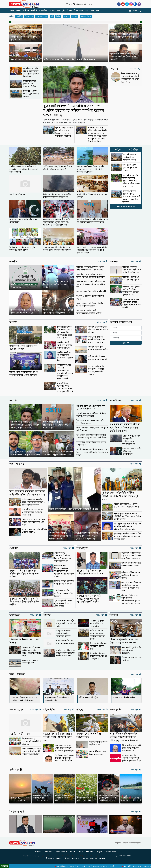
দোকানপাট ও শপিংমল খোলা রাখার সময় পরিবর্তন (92, 196)
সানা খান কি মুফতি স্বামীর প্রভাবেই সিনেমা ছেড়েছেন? (132, 650)
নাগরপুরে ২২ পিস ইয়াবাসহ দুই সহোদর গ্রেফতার (31, 94)
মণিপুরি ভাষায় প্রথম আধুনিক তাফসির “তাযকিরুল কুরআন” (63, 633)
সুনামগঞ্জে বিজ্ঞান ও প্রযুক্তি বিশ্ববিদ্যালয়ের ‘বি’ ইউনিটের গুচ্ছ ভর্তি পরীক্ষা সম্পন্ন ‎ (92, 221)
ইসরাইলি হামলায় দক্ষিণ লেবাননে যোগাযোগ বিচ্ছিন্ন (29, 84)
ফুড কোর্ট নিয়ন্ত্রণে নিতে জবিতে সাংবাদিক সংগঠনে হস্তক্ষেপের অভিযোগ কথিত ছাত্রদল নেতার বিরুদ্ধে (73, 110)
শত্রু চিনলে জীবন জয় (17, 194)
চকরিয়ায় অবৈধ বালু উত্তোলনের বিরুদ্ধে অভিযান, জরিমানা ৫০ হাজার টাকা (57, 168)
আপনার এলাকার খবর (121, 322)
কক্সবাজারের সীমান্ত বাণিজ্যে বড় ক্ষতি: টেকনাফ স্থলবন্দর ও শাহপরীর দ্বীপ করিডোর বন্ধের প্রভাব (91, 169)
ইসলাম (47, 615)
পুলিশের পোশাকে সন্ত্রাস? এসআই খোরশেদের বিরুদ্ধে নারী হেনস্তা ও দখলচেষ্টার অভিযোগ (131, 197)
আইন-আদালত (17, 464)
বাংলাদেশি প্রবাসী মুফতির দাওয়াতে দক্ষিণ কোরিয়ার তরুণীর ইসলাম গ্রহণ (65, 653)
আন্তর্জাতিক (43, 11)
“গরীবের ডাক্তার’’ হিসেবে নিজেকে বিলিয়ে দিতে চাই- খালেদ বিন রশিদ (65, 758)
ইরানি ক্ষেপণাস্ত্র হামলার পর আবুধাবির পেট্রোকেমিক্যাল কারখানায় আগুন (57, 196)
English (75, 16)
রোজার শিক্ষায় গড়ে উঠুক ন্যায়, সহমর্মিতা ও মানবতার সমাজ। (66, 623)
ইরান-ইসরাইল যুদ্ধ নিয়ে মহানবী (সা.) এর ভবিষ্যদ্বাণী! (99, 656)
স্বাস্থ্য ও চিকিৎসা (17, 674)
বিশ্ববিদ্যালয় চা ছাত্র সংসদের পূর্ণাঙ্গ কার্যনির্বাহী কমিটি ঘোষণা (22, 249)
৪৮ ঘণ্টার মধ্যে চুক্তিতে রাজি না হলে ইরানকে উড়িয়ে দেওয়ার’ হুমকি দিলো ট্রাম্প (125, 428)
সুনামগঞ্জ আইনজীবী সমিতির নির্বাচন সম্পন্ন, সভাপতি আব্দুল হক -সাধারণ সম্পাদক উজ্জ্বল (128, 536)
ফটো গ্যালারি (16, 770)
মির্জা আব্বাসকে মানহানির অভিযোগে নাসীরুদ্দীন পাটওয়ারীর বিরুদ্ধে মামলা (27, 493)
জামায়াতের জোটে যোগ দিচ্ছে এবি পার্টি (91, 291)
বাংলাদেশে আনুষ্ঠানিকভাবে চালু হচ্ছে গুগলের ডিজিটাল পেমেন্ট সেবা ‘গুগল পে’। (131, 556)
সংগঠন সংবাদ (16, 710)
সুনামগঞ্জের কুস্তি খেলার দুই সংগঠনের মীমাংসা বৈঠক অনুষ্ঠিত (63, 603)
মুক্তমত (114, 69)
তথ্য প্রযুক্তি (61, 11)
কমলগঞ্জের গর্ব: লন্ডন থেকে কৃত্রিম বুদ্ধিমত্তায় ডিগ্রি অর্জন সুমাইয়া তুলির (65, 748)
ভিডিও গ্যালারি (17, 812)
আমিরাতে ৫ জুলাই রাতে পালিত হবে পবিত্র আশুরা (97, 623)
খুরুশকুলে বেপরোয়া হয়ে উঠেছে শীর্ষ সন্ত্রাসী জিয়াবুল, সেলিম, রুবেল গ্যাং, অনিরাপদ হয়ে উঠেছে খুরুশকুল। (57, 222)
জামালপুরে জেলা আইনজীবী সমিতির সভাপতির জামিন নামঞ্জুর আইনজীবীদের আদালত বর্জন (127, 526)
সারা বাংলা (89, 11)
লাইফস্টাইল (49, 710)
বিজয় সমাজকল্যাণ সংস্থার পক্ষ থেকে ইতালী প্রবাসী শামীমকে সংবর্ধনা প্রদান (57, 249)
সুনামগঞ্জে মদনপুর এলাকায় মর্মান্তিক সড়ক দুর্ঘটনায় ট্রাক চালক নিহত (131, 758)
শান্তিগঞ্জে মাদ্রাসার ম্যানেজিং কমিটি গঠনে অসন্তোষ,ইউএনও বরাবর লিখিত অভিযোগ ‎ (33, 502)
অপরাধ (13, 322)
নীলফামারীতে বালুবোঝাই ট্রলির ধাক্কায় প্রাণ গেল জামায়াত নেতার (132, 748)
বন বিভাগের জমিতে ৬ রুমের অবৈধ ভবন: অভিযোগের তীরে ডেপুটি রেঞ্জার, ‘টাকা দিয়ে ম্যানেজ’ (64, 332)
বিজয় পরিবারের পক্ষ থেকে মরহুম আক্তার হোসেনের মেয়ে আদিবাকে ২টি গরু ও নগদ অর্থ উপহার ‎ (92, 250)
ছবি (52, 16)
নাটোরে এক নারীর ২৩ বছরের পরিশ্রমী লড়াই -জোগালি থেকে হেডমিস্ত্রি (57, 737)
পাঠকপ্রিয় (134, 150)
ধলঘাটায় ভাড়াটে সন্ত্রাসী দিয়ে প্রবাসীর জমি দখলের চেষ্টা (64, 345)
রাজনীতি (34, 11)
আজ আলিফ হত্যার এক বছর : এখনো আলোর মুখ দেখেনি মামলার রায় (33, 512)
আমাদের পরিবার (86, 16)
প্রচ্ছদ (12, 11)
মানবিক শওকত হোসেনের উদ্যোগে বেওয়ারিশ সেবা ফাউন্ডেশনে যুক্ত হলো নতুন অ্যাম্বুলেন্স (24, 169)
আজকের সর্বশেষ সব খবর (126, 206)
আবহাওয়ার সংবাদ (42, 16)
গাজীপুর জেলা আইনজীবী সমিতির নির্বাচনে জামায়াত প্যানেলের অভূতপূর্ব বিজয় (120, 496)
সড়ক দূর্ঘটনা (116, 710)
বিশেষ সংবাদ (79, 11)
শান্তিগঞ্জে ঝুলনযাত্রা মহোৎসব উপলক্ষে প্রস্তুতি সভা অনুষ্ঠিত (124, 641)
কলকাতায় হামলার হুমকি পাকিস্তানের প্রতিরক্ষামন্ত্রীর (23, 221)
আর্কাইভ (66, 16)
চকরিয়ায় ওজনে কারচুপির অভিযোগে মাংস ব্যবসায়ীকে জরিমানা (98, 330)
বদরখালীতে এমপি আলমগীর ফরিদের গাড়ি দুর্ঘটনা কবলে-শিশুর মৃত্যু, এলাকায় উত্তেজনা (124, 737)
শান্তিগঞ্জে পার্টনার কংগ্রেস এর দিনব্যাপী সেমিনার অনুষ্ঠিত (131, 575)
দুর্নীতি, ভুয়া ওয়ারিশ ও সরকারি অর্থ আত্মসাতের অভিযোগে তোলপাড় (96, 340)
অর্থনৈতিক (14, 615)
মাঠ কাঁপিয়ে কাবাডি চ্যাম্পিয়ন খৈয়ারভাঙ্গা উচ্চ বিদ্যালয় (64, 593)
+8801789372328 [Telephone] (123, 856)
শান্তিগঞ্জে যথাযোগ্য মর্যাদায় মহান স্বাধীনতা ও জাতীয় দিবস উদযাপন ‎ (132, 270)
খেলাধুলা (52, 11)
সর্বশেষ (19, 11)
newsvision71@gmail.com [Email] (94, 858)
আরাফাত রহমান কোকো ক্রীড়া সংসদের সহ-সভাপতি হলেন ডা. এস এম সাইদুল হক (91, 284)
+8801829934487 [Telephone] (54, 858)
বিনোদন (69, 11)
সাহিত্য (80, 710)
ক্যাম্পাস (13, 400)
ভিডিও (58, 16)
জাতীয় (25, 11)
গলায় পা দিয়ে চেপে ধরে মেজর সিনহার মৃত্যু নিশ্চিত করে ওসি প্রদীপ (34, 522)
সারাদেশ (114, 261)
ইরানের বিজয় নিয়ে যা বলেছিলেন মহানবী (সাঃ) (99, 646)
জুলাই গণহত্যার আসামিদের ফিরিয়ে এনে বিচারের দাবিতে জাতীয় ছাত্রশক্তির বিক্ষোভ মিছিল (92, 452)
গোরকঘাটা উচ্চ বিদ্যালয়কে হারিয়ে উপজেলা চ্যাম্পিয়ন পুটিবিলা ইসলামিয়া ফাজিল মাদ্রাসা (64, 571)
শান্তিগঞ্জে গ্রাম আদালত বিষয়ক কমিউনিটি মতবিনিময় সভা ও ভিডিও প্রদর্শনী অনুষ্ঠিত (127, 516)
